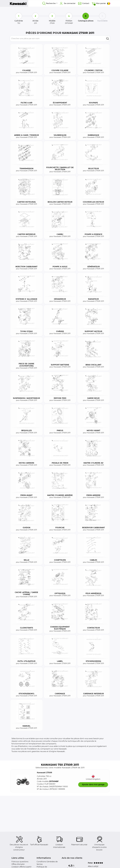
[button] (23, 781)
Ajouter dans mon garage (93, 784)
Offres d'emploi (18, 864)
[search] (108, 39)
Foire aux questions (20, 862)
